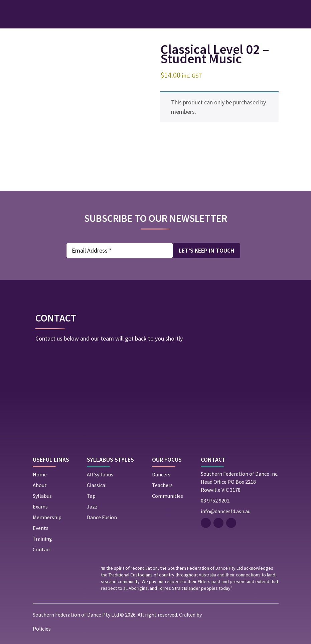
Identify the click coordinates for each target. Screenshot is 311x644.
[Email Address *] (120, 251)
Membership (47, 517)
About (40, 485)
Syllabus (42, 496)
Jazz (92, 507)
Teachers (162, 485)
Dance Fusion (102, 517)
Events (41, 528)
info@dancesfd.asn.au (226, 511)
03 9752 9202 (215, 500)
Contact (42, 549)
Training (42, 539)
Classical (97, 485)
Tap (91, 496)
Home (40, 474)
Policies (42, 629)
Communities (168, 496)
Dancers (161, 474)
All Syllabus (100, 474)
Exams (40, 507)
